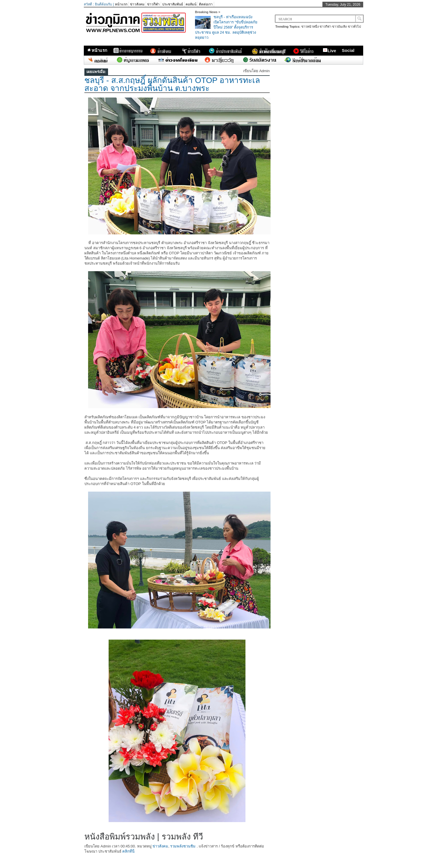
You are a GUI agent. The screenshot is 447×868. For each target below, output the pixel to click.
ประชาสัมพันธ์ (173, 4)
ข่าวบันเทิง (339, 27)
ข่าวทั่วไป (354, 27)
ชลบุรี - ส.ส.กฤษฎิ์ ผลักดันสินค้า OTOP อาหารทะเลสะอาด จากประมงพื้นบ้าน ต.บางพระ (172, 84)
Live (329, 50)
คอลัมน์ (191, 4)
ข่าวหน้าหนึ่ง (310, 27)
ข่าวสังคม (137, 4)
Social (348, 50)
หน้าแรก (121, 4)
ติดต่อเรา (206, 4)
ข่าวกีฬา (153, 4)
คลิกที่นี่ (128, 851)
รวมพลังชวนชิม (183, 846)
